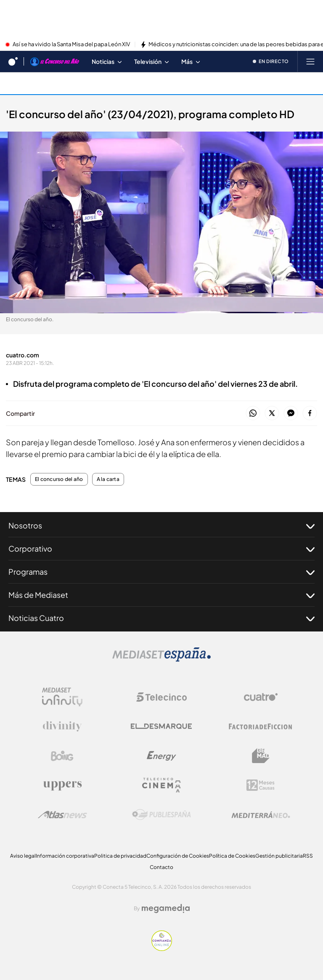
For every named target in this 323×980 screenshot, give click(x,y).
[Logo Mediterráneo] (261, 815)
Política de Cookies (232, 856)
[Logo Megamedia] (166, 909)
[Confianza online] (162, 948)
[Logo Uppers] (62, 785)
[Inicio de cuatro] (13, 61)
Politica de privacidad (120, 856)
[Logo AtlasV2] (62, 815)
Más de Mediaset (161, 595)
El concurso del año (59, 479)
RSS (308, 856)
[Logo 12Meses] (261, 785)
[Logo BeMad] (261, 756)
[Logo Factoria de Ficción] (261, 726)
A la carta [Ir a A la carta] (25, 83)
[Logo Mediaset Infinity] (62, 697)
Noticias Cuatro (161, 618)
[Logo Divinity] (62, 726)
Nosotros (161, 526)
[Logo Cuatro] (261, 697)
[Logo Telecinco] (161, 697)
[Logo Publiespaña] (161, 815)
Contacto (161, 867)
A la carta (108, 479)
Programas (161, 572)
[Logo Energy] (161, 756)
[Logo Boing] (62, 756)
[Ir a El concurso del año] (55, 61)
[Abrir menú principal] (310, 61)
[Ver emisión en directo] (271, 61)
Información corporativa (65, 856)
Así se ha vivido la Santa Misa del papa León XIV (71, 45)
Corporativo (161, 549)
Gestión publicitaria (279, 856)
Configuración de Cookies (178, 856)
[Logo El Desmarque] (161, 726)
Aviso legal (23, 856)
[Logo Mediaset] (161, 659)
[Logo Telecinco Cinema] (161, 785)
